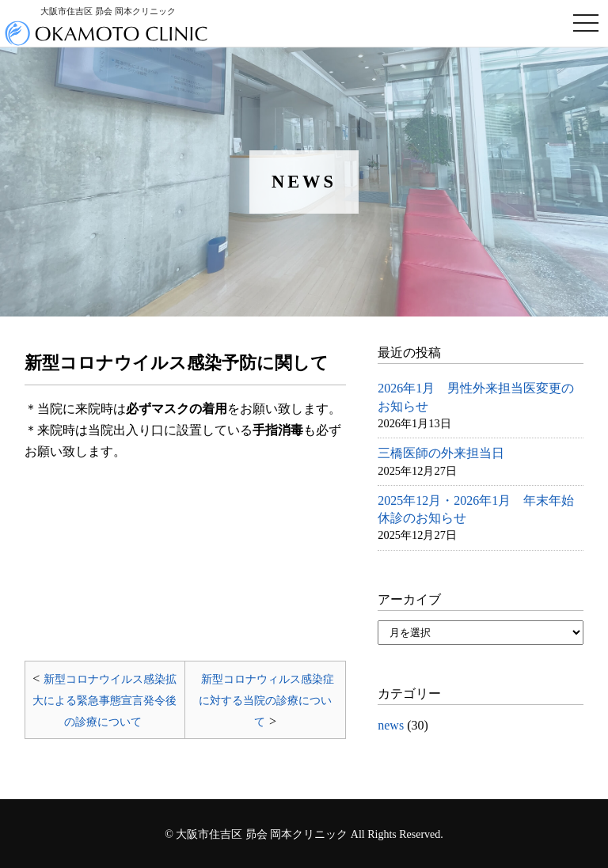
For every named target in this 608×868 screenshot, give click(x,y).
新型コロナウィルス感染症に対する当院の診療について (266, 700)
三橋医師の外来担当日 (441, 453)
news (391, 725)
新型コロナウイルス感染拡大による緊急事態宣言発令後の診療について (104, 700)
